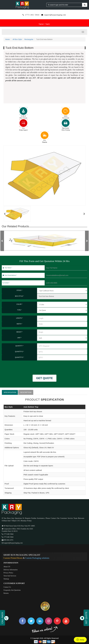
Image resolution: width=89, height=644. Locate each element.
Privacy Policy (8, 573)
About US (7, 567)
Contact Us (7, 587)
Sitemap (6, 579)
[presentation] (16, 366)
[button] (5, 214)
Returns (6, 593)
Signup (41, 24)
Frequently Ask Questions (12, 590)
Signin (48, 24)
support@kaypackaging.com (55, 15)
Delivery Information (11, 570)
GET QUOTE (44, 378)
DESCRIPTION (26, 392)
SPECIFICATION (10, 392)
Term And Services (10, 576)
